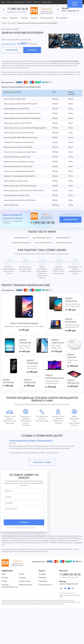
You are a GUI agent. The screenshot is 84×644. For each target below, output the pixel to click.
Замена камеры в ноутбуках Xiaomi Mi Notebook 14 (21, 104)
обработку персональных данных (26, 528)
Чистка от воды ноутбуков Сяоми (15, 99)
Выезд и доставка (19, 2)
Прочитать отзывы (42, 462)
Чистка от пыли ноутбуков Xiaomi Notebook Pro (19, 171)
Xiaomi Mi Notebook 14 (64, 243)
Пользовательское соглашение (68, 593)
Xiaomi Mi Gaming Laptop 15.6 (42, 238)
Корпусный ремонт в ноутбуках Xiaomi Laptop (19, 162)
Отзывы (4, 581)
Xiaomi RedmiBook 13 (21, 238)
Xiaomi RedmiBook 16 (63, 238)
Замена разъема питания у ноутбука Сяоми (18, 167)
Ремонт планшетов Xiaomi (71, 300)
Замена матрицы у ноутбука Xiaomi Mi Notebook (20, 200)
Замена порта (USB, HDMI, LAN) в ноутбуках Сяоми (21, 138)
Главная (4, 18)
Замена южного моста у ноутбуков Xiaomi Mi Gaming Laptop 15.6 (25, 128)
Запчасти (29, 2)
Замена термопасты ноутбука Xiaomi (16, 181)
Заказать (32, 50)
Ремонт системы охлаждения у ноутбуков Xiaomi (20, 152)
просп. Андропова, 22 (69, 584)
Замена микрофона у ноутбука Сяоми (16, 109)
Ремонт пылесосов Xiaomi (30, 381)
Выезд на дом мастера (11, 205)
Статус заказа (75, 4)
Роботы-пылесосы (47, 18)
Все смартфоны (62, 18)
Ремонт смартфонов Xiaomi (24, 324)
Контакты (37, 2)
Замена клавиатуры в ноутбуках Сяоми (17, 195)
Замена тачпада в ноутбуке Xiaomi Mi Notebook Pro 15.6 (22, 114)
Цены (3, 2)
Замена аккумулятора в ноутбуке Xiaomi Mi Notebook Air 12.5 (24, 191)
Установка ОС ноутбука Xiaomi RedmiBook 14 (19, 142)
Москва (65, 8)
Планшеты (34, 18)
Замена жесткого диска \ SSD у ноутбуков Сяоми (20, 186)
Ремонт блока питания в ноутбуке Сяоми (17, 157)
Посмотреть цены (9, 44)
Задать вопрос (70, 220)
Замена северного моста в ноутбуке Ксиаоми (19, 133)
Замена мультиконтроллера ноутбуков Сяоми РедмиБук (22, 118)
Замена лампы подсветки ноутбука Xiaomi (18, 123)
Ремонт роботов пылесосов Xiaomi (73, 356)
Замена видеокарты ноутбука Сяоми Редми (18, 147)
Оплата (9, 2)
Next (80, 448)
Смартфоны (14, 18)
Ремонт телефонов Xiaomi (32, 362)
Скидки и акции (46, 2)
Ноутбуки (24, 18)
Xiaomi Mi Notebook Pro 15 (44, 243)
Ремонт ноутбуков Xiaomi (71, 321)
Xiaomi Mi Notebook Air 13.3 (22, 243)
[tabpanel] (42, 41)
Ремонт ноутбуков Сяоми (8, 381)
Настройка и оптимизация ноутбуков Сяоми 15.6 (19, 176)
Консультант (12, 50)
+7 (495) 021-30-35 (18, 9)
